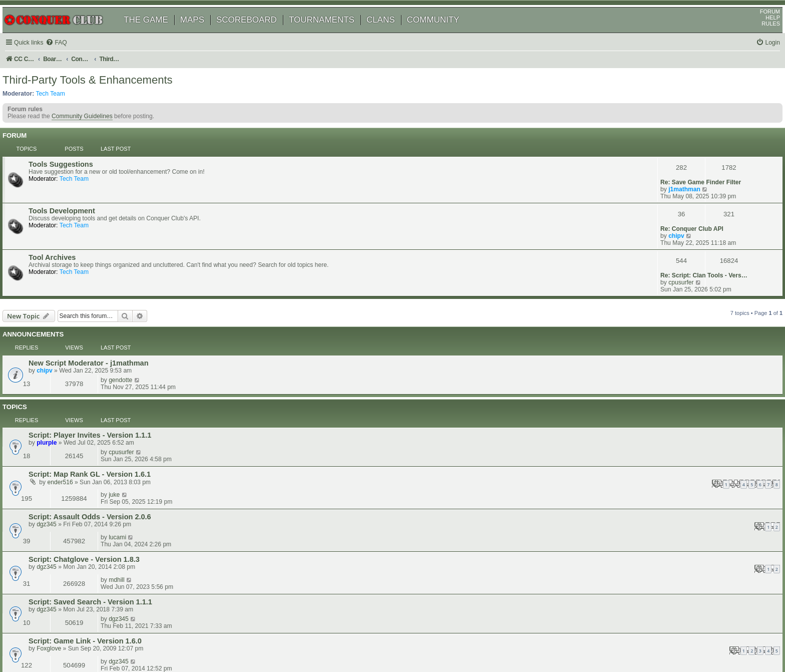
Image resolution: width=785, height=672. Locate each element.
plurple (61, 354)
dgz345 (61, 399)
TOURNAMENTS (333, 34)
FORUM (758, 26)
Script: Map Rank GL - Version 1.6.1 (104, 368)
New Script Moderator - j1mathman (103, 304)
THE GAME (157, 34)
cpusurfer (667, 237)
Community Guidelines (94, 137)
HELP (761, 32)
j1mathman (670, 179)
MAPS (204, 34)
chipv (662, 208)
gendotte (666, 303)
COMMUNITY (445, 34)
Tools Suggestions (75, 173)
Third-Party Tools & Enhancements (99, 97)
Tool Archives (66, 231)
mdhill (662, 415)
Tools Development (76, 202)
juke (660, 368)
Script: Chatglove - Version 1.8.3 (98, 416)
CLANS (392, 34)
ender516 (74, 376)
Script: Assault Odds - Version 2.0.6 (104, 392)
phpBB (55, 639)
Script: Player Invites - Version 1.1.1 (104, 346)
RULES (759, 38)
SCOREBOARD (258, 34)
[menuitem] (70, 57)
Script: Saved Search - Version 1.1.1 (104, 440)
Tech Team (62, 111)
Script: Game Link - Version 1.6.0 (99, 461)
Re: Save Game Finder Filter (687, 172)
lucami (663, 391)
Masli (58, 493)
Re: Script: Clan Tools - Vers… (690, 230)
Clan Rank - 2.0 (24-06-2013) (91, 485)
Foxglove (63, 469)
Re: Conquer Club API (678, 201)
